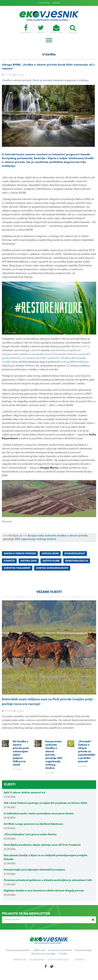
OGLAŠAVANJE (44, 3)
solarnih (36, 350)
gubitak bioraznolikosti (52, 568)
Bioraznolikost (75, 554)
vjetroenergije (21, 350)
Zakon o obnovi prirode (20, 554)
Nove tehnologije (83, 950)
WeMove (30, 366)
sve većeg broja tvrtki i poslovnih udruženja (46, 358)
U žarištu (63, 954)
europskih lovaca (42, 354)
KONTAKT (56, 3)
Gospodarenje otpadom (18, 950)
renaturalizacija (77, 561)
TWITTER (40, 29)
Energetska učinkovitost (60, 950)
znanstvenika (58, 350)
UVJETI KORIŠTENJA (58, 960)
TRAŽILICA (73, 29)
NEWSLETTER (57, 29)
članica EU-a (82, 347)
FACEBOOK (25, 29)
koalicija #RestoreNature (75, 362)
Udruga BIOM (50, 554)
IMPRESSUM (20, 960)
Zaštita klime (51, 561)
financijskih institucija (65, 354)
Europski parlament (17, 568)
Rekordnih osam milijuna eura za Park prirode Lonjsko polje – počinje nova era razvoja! (48, 702)
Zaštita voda (39, 950)
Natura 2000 (29, 561)
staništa (9, 561)
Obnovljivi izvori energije (43, 954)
